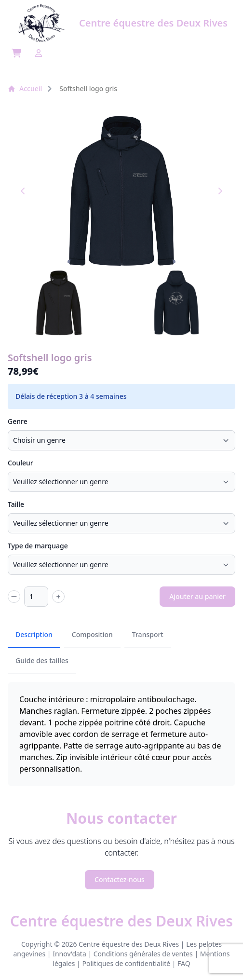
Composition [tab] (92, 634)
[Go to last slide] (23, 191)
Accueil (25, 88)
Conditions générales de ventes (143, 954)
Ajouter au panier (197, 596)
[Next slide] (220, 191)
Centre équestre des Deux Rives (121, 921)
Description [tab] (34, 634)
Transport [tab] (148, 634)
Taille (16, 504)
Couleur (20, 463)
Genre (18, 421)
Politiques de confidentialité (126, 963)
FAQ (184, 963)
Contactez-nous (120, 879)
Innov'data (69, 954)
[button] (59, 303)
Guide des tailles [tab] (42, 660)
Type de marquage (38, 546)
